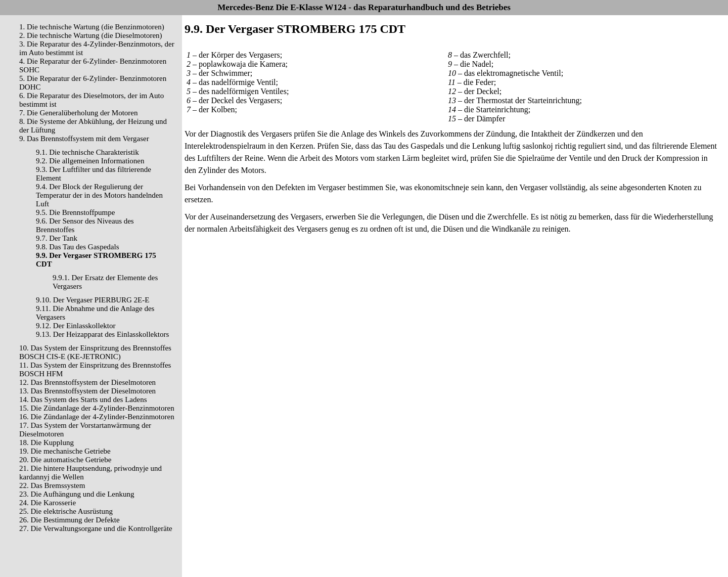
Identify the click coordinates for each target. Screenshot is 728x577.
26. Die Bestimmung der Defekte (70, 520)
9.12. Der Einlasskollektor (76, 326)
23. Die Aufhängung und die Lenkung (77, 494)
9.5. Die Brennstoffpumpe (75, 212)
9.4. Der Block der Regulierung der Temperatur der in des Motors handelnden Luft (99, 195)
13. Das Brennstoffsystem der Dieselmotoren (87, 391)
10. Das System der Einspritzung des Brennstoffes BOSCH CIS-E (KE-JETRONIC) (95, 352)
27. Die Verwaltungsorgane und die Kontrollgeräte (96, 528)
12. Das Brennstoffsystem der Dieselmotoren (87, 382)
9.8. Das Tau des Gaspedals (77, 247)
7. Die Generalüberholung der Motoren (79, 113)
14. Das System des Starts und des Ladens (83, 400)
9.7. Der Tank (57, 238)
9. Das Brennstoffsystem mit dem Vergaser (84, 139)
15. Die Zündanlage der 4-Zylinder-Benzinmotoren (97, 408)
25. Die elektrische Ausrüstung (66, 511)
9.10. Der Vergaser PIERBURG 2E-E (93, 300)
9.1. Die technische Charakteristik (87, 152)
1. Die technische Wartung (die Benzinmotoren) (92, 27)
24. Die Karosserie (48, 503)
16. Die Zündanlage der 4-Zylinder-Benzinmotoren (97, 417)
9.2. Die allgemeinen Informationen (90, 161)
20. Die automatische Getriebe (65, 460)
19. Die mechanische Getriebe (65, 451)
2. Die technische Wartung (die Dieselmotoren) (91, 35)
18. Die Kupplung (47, 442)
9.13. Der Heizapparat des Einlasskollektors (102, 334)
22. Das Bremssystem (52, 485)
